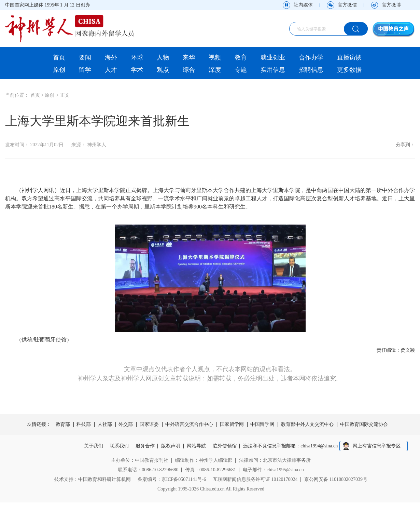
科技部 (84, 425)
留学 (85, 70)
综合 (189, 70)
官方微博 (391, 5)
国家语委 (149, 425)
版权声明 (171, 446)
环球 (137, 57)
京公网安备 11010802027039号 (336, 479)
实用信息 (273, 70)
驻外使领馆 (225, 446)
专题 (241, 70)
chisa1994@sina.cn (319, 446)
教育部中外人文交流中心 (307, 425)
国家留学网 (232, 425)
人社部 (105, 425)
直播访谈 (349, 57)
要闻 (85, 57)
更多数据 (349, 70)
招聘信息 (311, 70)
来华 (189, 57)
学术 (137, 70)
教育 (241, 57)
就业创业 (273, 57)
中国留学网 (262, 425)
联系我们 (119, 446)
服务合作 (145, 446)
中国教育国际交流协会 (364, 425)
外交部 (126, 425)
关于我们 (94, 446)
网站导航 (197, 446)
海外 (111, 57)
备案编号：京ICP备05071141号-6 (172, 479)
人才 (111, 70)
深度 (215, 70)
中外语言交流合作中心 (189, 425)
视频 (215, 57)
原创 (59, 70)
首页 (59, 57)
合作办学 (311, 57)
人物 (163, 57)
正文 (65, 95)
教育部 (63, 425)
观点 (163, 70)
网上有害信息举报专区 (377, 446)
